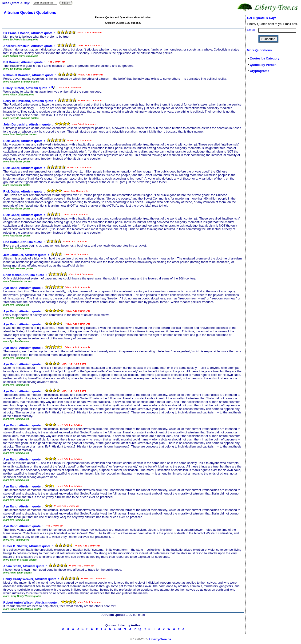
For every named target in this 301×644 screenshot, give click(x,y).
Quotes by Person (263, 65)
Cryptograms (259, 71)
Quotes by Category (265, 58)
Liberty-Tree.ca (160, 639)
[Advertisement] (261, 151)
